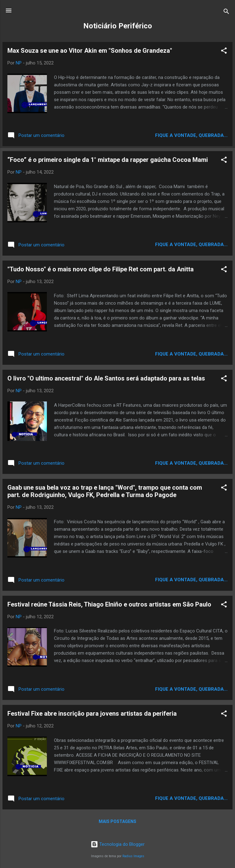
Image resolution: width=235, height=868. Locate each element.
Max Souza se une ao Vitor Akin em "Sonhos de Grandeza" (90, 51)
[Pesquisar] (226, 12)
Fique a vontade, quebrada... (191, 135)
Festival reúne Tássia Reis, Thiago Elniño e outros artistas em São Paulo (109, 604)
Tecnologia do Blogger (118, 844)
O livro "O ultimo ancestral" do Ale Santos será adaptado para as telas (106, 378)
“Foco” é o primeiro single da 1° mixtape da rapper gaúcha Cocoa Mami (108, 160)
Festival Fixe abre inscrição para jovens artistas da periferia (92, 714)
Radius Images (133, 856)
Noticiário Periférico (118, 26)
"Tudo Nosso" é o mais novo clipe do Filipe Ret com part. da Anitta (101, 269)
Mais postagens (117, 821)
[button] (224, 52)
